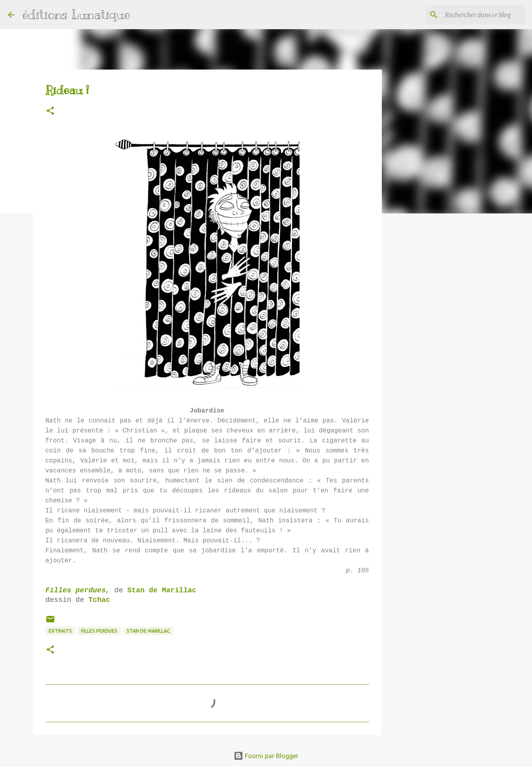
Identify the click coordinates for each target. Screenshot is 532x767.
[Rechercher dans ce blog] (484, 15)
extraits (60, 631)
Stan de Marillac (162, 590)
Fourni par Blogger (266, 756)
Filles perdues (76, 590)
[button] (50, 111)
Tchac (99, 600)
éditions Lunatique (76, 14)
